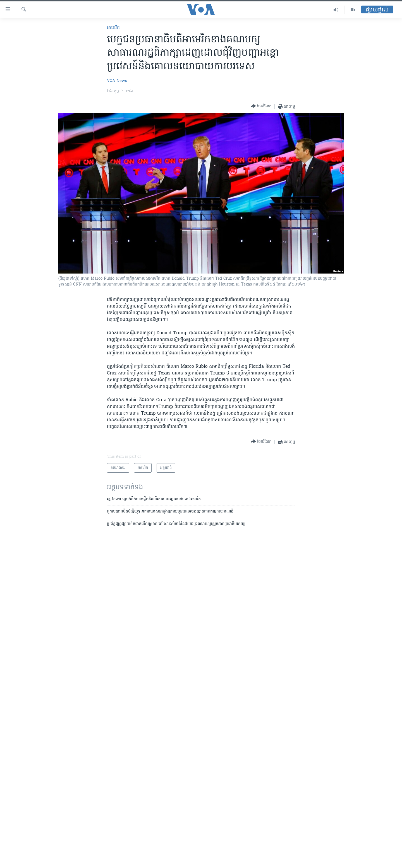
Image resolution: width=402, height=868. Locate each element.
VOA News (117, 81)
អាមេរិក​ (113, 28)
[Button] (261, 106)
